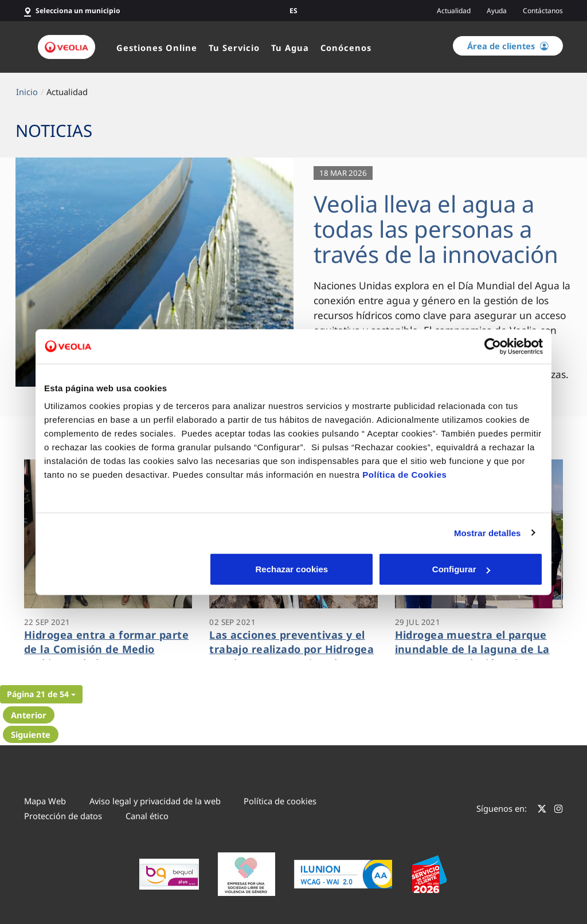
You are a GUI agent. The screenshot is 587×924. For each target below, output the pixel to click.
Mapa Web (45, 801)
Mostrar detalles (488, 532)
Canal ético (147, 816)
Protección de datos (63, 816)
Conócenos (346, 48)
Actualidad (454, 11)
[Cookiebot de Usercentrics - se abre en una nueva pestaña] (493, 346)
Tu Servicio (234, 48)
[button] (41, 694)
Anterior (29, 715)
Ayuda (497, 11)
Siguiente (31, 734)
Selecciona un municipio (78, 11)
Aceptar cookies (461, 569)
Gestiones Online (157, 48)
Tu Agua (290, 48)
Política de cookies (280, 801)
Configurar (294, 569)
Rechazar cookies (126, 569)
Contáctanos (543, 11)
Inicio (27, 92)
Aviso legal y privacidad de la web (155, 801)
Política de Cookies (404, 475)
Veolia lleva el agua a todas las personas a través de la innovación (436, 229)
